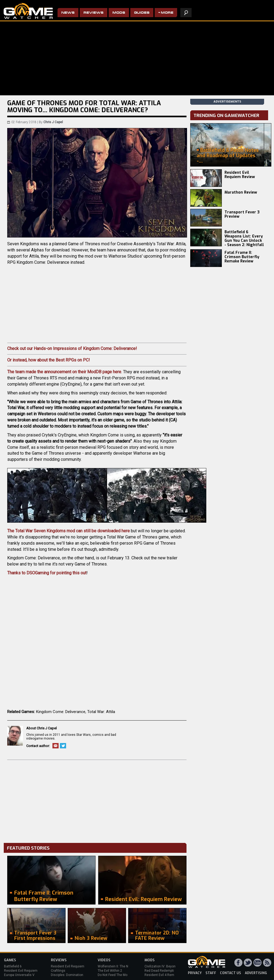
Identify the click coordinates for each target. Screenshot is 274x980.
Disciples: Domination (67, 975)
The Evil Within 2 (110, 971)
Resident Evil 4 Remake (162, 975)
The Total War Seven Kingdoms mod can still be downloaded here (68, 531)
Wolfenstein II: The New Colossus (123, 966)
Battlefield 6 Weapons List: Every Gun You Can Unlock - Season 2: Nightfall (244, 238)
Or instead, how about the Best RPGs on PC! (49, 360)
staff (211, 973)
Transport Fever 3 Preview (242, 214)
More (167, 13)
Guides (142, 13)
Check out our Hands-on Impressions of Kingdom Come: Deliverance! (72, 348)
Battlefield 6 (13, 966)
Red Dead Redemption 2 (162, 971)
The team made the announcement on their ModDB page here (64, 372)
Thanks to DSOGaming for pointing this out (47, 573)
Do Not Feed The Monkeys (117, 975)
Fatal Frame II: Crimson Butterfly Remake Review (242, 257)
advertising (256, 973)
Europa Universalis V (19, 975)
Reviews (94, 13)
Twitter (63, 746)
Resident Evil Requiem (21, 971)
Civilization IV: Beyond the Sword (169, 966)
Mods (119, 13)
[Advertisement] (97, 800)
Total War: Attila (101, 712)
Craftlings (58, 971)
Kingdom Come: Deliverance (61, 712)
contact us (231, 973)
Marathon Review (241, 192)
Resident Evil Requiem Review (240, 175)
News (68, 13)
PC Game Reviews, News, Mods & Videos (28, 11)
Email (56, 746)
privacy (195, 973)
